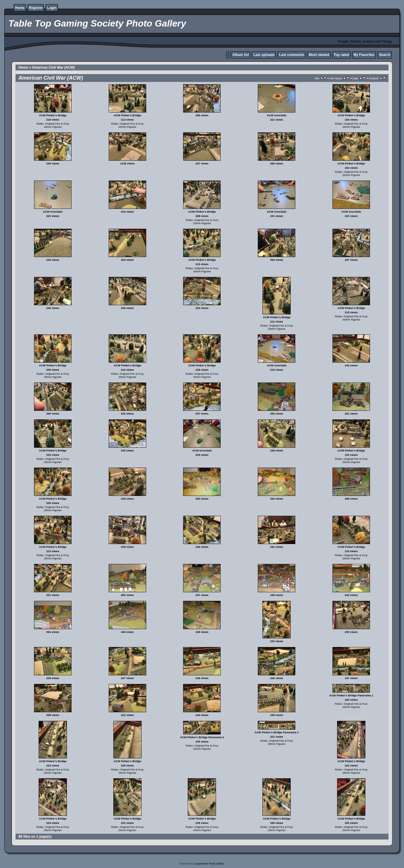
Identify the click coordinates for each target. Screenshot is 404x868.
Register (36, 8)
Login (52, 8)
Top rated (341, 55)
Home (20, 8)
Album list (240, 55)
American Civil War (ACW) (53, 68)
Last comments (292, 55)
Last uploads (264, 55)
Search (385, 55)
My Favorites (364, 55)
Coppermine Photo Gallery (209, 864)
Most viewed (319, 55)
